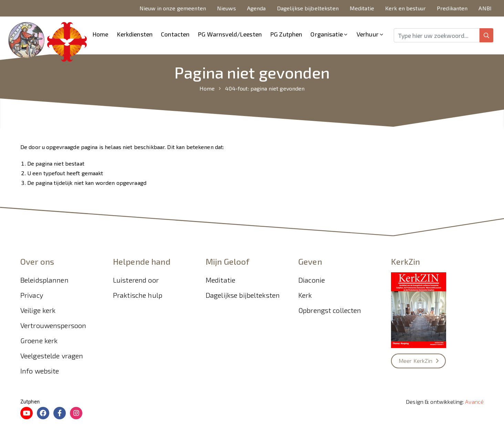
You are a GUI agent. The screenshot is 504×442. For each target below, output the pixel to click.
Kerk (305, 295)
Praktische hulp (138, 295)
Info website (40, 371)
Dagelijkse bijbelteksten (308, 8)
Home (100, 34)
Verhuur (368, 34)
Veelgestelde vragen (52, 356)
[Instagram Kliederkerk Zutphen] (76, 413)
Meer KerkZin (416, 361)
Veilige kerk (38, 310)
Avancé (474, 402)
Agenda (256, 8)
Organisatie (326, 34)
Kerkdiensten (135, 34)
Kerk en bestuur (405, 8)
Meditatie (362, 8)
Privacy (32, 295)
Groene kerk (39, 340)
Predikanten (452, 8)
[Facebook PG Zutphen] (43, 413)
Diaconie (312, 280)
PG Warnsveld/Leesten (230, 34)
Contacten (175, 34)
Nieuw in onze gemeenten (173, 8)
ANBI (485, 8)
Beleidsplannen (44, 280)
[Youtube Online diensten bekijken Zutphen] (27, 413)
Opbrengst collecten (330, 310)
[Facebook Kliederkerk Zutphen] (60, 413)
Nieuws (227, 8)
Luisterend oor (136, 280)
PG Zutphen (286, 34)
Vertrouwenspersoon (53, 325)
